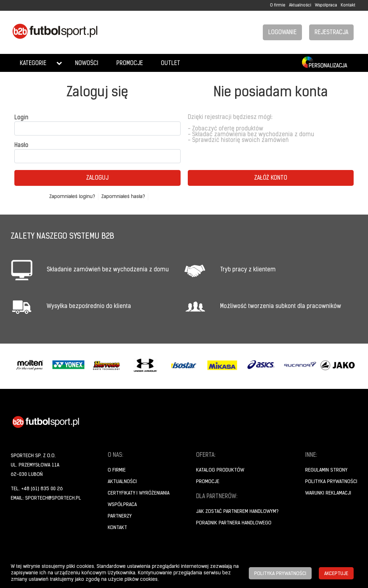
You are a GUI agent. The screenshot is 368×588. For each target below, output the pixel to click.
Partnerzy (120, 516)
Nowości (87, 64)
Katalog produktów (220, 470)
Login (21, 118)
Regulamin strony (326, 470)
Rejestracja (331, 33)
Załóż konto (271, 178)
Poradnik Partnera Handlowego (234, 523)
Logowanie (282, 33)
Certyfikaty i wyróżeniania (139, 493)
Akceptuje (336, 574)
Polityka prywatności (331, 482)
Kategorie (33, 64)
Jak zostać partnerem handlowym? (237, 512)
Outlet (171, 64)
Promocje (130, 64)
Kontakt (348, 5)
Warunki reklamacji (328, 493)
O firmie (278, 5)
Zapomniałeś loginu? (72, 197)
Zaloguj (97, 178)
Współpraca (326, 5)
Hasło (21, 146)
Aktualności (300, 5)
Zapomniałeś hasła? (123, 197)
